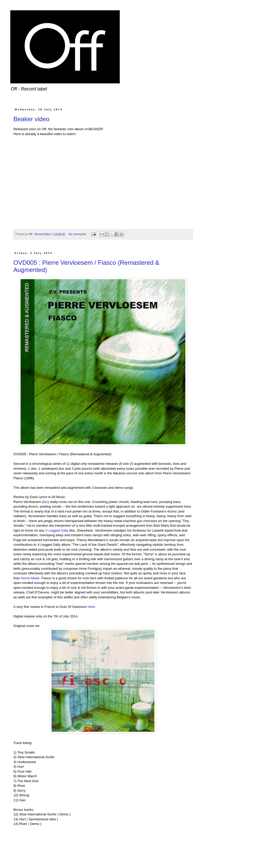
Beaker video (31, 119)
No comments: (78, 234)
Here (91, 607)
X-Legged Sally (57, 530)
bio (46, 502)
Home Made (30, 578)
